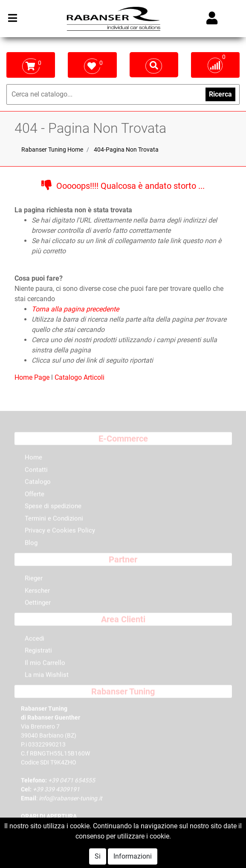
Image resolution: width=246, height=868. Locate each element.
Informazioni (133, 856)
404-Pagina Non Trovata (126, 150)
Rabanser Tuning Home (52, 150)
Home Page (33, 377)
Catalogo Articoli (80, 377)
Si (98, 856)
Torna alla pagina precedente (75, 309)
